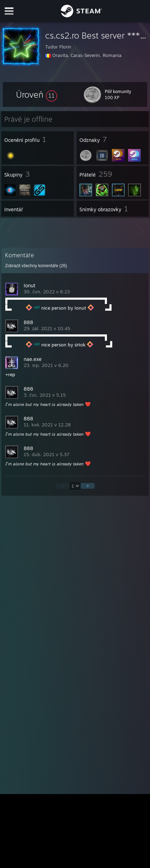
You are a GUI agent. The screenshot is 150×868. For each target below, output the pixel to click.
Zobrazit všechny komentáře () (36, 266)
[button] (37, 94)
